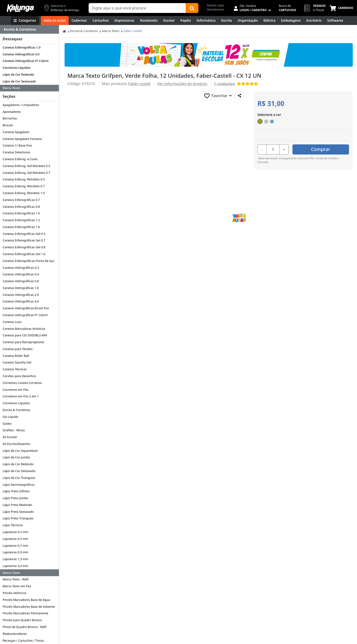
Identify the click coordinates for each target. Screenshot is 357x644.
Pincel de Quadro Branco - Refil (25, 627)
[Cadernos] (79, 20)
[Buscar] (192, 8)
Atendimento (216, 10)
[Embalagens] (291, 20)
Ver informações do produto (182, 84)
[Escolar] (169, 20)
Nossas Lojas (215, 5)
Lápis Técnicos (13, 525)
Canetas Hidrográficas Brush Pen (26, 308)
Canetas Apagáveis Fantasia (22, 139)
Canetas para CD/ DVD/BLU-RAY (25, 335)
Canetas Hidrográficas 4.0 (21, 54)
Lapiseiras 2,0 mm (15, 566)
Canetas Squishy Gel (17, 362)
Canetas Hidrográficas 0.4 (21, 274)
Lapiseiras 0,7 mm (15, 546)
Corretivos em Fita (15, 390)
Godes (7, 424)
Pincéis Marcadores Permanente (25, 613)
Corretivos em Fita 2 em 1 (21, 396)
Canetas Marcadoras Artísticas (24, 329)
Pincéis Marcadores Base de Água (26, 600)
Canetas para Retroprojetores (23, 342)
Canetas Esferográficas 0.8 (21, 207)
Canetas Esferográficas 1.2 (21, 220)
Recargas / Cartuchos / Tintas (23, 640)
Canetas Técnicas (15, 369)
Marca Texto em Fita (17, 586)
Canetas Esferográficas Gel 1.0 (24, 254)
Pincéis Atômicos (14, 593)
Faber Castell (133, 31)
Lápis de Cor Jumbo (16, 457)
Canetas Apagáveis (16, 132)
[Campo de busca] (137, 8)
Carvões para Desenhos (19, 376)
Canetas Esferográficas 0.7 (21, 200)
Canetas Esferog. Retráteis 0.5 (24, 179)
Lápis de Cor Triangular (19, 478)
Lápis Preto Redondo (17, 505)
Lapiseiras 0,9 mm (15, 552)
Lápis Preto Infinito (16, 491)
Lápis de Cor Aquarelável (20, 451)
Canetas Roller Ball (16, 356)
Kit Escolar (10, 437)
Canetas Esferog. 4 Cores (20, 159)
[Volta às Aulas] (55, 20)
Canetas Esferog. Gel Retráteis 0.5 (26, 166)
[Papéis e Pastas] (186, 20)
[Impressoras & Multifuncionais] (124, 20)
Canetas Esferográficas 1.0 (22, 47)
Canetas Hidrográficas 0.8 (21, 281)
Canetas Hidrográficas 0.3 (21, 268)
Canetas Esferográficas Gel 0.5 (24, 234)
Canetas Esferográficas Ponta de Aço (28, 261)
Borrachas (10, 118)
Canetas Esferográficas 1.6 (21, 227)
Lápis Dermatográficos (19, 485)
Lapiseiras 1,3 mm (15, 559)
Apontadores (12, 112)
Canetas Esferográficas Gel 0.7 (24, 240)
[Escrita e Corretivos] (227, 20)
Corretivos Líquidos (16, 68)
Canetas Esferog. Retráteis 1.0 (24, 193)
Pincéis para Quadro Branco (22, 620)
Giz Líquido (10, 417)
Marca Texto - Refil (16, 579)
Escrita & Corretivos (16, 410)
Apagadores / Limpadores (21, 105)
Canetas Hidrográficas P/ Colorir (26, 61)
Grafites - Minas (14, 430)
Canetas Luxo (12, 322)
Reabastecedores (15, 634)
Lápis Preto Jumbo (15, 498)
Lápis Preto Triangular (18, 518)
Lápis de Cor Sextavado (19, 81)
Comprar (321, 149)
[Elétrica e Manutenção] (269, 20)
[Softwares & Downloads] (335, 20)
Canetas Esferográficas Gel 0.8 (24, 247)
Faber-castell (139, 84)
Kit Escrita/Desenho (16, 444)
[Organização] (248, 20)
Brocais (8, 125)
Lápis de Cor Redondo (18, 74)
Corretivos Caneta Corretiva (22, 383)
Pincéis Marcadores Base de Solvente (29, 607)
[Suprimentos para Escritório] (314, 20)
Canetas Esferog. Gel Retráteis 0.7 (26, 173)
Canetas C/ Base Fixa (17, 145)
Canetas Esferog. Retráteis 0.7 (24, 186)
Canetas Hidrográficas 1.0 (21, 288)
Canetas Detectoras (16, 152)
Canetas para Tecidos (18, 349)
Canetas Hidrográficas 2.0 (21, 295)
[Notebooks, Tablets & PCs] (149, 20)
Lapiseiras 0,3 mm (15, 532)
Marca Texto (11, 88)
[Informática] (206, 20)
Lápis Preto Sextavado (18, 512)
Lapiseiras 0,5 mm (15, 539)
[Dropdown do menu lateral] (29, 29)
